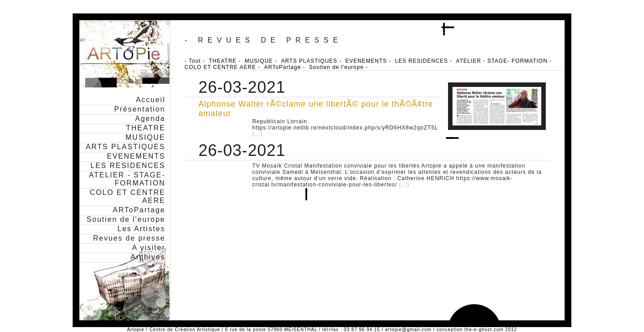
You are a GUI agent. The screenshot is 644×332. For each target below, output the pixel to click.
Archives (148, 257)
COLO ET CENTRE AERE (220, 67)
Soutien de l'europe (126, 219)
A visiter (148, 248)
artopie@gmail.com (408, 330)
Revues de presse (129, 238)
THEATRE (146, 128)
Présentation (140, 109)
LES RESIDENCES (128, 166)
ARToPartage (139, 210)
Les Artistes (141, 229)
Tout (195, 61)
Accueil (151, 100)
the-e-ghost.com (484, 330)
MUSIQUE (146, 137)
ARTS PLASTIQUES (125, 147)
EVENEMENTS (136, 156)
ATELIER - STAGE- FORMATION (127, 179)
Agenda (150, 119)
